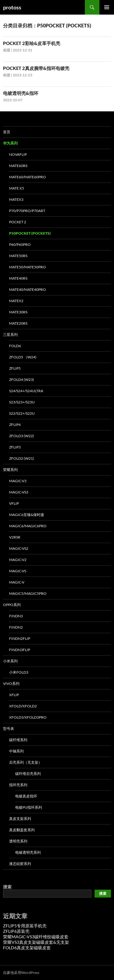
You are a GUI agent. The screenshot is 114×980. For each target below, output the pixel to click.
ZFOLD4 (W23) (22, 380)
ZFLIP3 (15, 447)
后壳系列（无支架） (26, 762)
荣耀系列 (10, 470)
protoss (12, 7)
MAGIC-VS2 (19, 548)
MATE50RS (18, 256)
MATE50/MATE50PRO (28, 267)
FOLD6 (15, 346)
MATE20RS (18, 323)
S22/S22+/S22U (22, 413)
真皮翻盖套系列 (22, 830)
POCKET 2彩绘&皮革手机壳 (32, 43)
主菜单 (107, 7)
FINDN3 (16, 616)
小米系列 (10, 661)
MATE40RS (18, 278)
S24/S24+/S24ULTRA (26, 391)
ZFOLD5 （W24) (23, 357)
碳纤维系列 (18, 740)
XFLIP (14, 695)
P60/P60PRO (20, 244)
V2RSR (15, 537)
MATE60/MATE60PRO (28, 177)
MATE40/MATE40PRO (28, 289)
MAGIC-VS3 (19, 492)
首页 (7, 132)
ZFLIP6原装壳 (16, 931)
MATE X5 (17, 188)
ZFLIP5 (15, 368)
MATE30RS (18, 312)
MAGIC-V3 (18, 481)
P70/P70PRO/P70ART (27, 211)
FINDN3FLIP (20, 650)
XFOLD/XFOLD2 (23, 706)
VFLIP (14, 503)
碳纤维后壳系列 (28, 774)
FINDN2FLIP (20, 638)
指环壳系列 (18, 785)
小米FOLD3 (19, 672)
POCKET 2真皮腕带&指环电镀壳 (36, 68)
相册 (7, 50)
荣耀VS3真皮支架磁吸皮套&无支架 (36, 942)
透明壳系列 (18, 841)
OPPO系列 (12, 605)
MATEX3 (16, 199)
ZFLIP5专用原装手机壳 (25, 926)
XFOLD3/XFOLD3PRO (28, 717)
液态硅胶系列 (20, 864)
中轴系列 (16, 751)
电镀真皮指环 (26, 796)
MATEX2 (16, 301)
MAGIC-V (17, 582)
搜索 (7, 887)
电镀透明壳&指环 (21, 93)
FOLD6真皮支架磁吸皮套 (27, 948)
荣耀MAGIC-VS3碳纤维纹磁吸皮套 (36, 937)
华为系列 (10, 143)
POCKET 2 (18, 222)
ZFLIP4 (15, 425)
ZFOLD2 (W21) (22, 458)
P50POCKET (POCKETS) (30, 233)
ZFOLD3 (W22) (22, 436)
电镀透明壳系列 (28, 852)
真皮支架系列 (20, 819)
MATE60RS (18, 166)
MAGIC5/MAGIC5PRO (28, 593)
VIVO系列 (11, 684)
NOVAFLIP (18, 154)
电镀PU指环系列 (29, 807)
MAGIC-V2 (18, 560)
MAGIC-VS (18, 571)
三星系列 (10, 335)
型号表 (9, 729)
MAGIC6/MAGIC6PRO (28, 526)
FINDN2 (16, 627)
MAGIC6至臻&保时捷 (27, 515)
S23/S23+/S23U (22, 402)
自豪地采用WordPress (21, 973)
